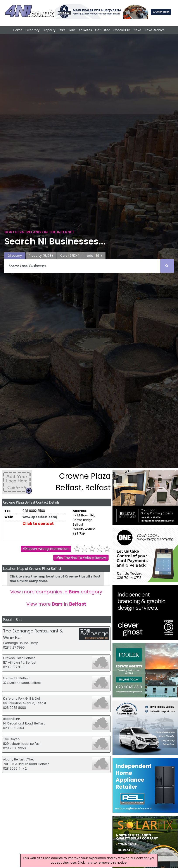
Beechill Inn (12, 719)
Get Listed (103, 30)
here (89, 863)
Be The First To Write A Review (83, 558)
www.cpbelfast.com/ (40, 517)
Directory (33, 30)
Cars (62, 30)
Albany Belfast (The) (19, 759)
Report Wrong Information (48, 549)
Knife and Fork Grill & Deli (22, 699)
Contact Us (122, 30)
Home (18, 30)
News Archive (155, 30)
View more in (56, 604)
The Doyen (11, 739)
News (138, 30)
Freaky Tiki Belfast (16, 678)
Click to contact (38, 524)
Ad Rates (85, 30)
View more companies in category (56, 592)
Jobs (72, 30)
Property (49, 30)
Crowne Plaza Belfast (19, 658)
